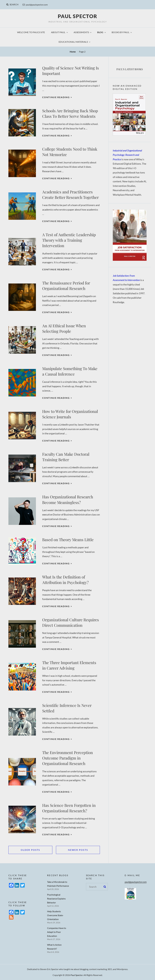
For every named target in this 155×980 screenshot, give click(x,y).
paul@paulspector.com (35, 5)
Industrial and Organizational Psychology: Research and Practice (127, 155)
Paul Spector (77, 16)
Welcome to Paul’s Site (31, 32)
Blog (102, 32)
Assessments (83, 32)
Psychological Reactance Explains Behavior (56, 899)
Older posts (30, 850)
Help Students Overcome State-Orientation (55, 915)
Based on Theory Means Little (68, 540)
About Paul (60, 32)
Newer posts (78, 850)
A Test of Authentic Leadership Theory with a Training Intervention (69, 240)
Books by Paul (122, 32)
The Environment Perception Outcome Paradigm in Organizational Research (68, 758)
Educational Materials (75, 42)
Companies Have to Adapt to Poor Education (57, 932)
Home (73, 52)
